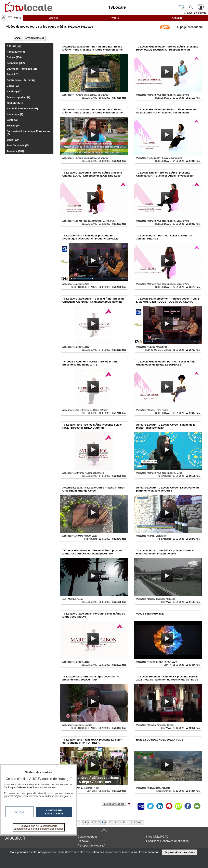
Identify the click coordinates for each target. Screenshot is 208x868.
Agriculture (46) (16, 52)
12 (119, 823)
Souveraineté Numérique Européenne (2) (28, 133)
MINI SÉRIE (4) (15, 103)
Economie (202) (16, 63)
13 (124, 823)
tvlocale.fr (15, 838)
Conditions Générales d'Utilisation (167, 841)
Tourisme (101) (15, 151)
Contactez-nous (87, 837)
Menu (17, 18)
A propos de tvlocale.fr (92, 845)
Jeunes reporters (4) (18, 97)
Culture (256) (14, 57)
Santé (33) (12, 120)
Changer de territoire (195, 13)
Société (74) (14, 126)
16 (138, 823)
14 (129, 823)
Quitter (19, 812)
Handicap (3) (14, 92)
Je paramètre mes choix (180, 852)
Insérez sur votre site (114, 804)
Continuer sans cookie (54, 812)
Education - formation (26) (22, 69)
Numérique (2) (15, 114)
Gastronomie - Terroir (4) (21, 80)
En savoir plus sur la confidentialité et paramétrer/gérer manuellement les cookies (39, 827)
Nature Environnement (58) (22, 109)
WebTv (115, 18)
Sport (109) (13, 140)
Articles (54, 18)
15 (134, 823)
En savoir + (84, 841)
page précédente (189, 27)
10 (110, 823)
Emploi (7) (13, 74)
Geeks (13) (13, 86)
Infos (157, 837)
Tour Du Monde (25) (18, 146)
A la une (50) (14, 46)
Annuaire (177, 18)
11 (115, 823)
